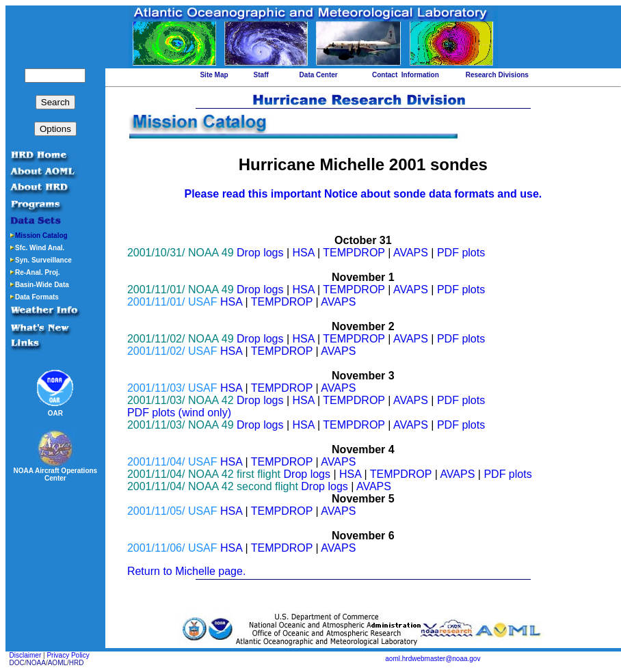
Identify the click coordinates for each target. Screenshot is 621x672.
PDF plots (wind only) (179, 413)
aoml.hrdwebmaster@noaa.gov (433, 659)
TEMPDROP (354, 253)
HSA (304, 253)
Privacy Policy (68, 655)
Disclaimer (26, 655)
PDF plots (461, 253)
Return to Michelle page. (186, 571)
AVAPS (411, 253)
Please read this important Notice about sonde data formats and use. (363, 194)
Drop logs (260, 253)
